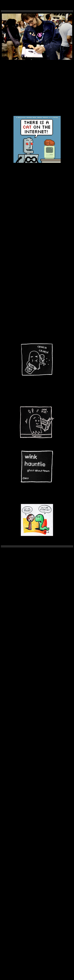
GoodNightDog (11, 90)
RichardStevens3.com (37, 2)
